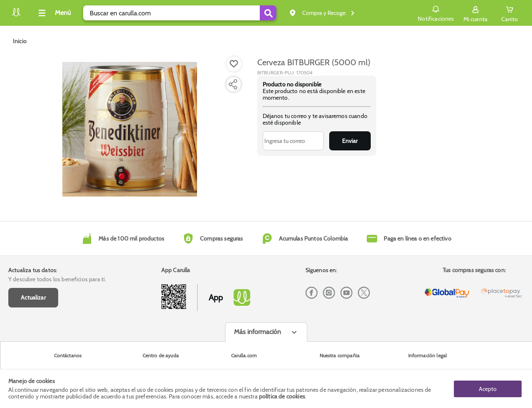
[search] (180, 13)
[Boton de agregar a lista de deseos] (234, 64)
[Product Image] (130, 129)
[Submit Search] (268, 13)
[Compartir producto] (233, 84)
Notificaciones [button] (436, 12)
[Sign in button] (475, 13)
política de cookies (282, 396)
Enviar (350, 141)
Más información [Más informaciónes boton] (257, 332)
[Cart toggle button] (510, 13)
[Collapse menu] (53, 13)
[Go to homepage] (20, 41)
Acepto (488, 388)
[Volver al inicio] (16, 15)
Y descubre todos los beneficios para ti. (57, 279)
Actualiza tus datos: (33, 270)
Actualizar (33, 297)
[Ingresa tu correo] (293, 141)
